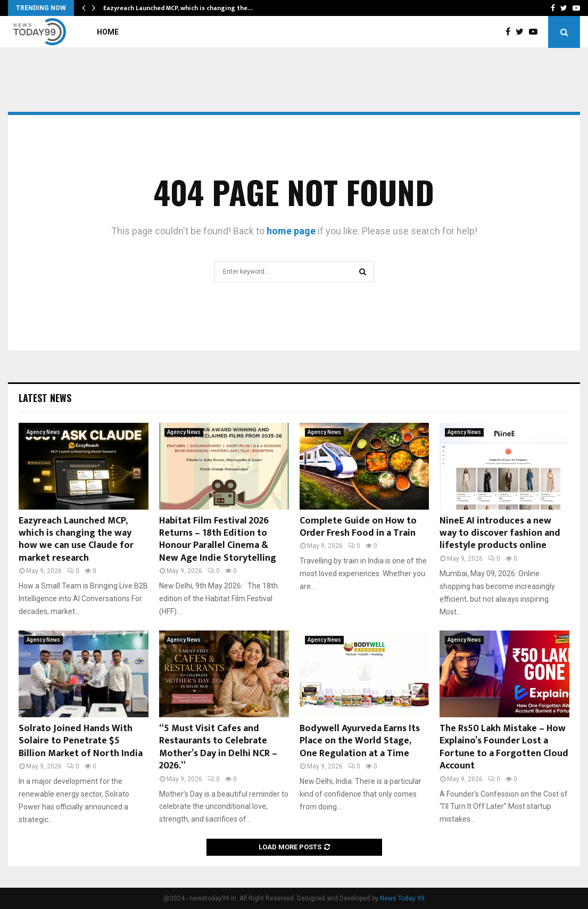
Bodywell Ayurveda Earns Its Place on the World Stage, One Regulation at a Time (360, 741)
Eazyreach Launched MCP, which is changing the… (178, 8)
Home (108, 32)
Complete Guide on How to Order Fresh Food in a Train (358, 527)
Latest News (45, 398)
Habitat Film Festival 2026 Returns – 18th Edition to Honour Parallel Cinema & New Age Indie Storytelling (218, 539)
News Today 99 (402, 898)
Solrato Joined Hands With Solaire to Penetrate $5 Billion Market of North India (81, 741)
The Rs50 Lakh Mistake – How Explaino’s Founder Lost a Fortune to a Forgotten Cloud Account (504, 747)
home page (291, 231)
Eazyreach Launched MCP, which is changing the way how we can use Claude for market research (76, 539)
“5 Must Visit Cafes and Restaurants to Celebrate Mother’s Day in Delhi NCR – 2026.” (218, 747)
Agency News (43, 432)
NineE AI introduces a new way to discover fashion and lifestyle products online (500, 533)
